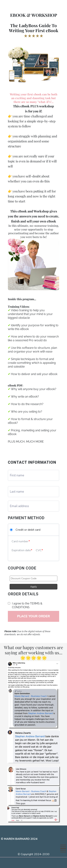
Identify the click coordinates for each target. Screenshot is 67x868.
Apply (33, 587)
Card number (20, 541)
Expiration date (21, 550)
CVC (39, 550)
